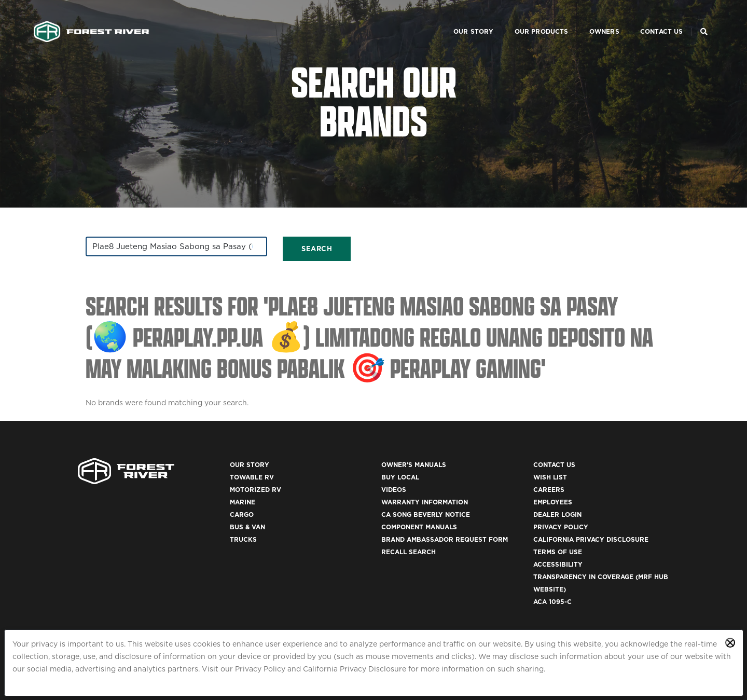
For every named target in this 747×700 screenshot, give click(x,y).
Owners (592, 18)
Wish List (550, 477)
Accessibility (558, 564)
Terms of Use (558, 552)
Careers (549, 490)
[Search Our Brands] (704, 19)
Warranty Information (425, 502)
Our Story (461, 18)
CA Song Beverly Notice (426, 514)
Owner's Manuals (414, 465)
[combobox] (176, 246)
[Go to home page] (92, 19)
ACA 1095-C (552, 602)
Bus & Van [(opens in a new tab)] (247, 527)
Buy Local (400, 477)
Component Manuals (419, 527)
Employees (553, 502)
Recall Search (409, 552)
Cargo (242, 514)
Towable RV (252, 477)
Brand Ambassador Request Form (445, 539)
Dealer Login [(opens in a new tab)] (557, 514)
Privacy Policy (260, 669)
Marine (243, 502)
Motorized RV (255, 490)
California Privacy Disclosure (355, 669)
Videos (394, 490)
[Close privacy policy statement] (730, 643)
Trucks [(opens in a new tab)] (243, 539)
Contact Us (649, 18)
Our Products (529, 18)
